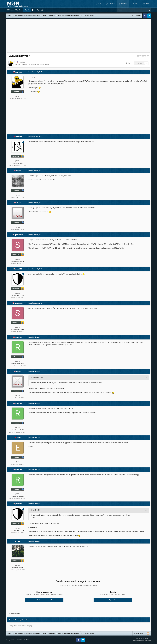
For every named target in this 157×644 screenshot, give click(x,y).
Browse (123, 4)
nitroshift (19, 137)
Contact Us (19, 640)
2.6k (18, 566)
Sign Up (27, 10)
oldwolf (19, 171)
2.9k (18, 161)
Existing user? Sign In (14, 10)
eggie (19, 438)
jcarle (19, 541)
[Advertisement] (78, 35)
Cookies (26, 640)
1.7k (18, 259)
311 (18, 96)
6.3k (18, 362)
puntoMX (19, 269)
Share (128, 63)
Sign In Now (113, 600)
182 (18, 227)
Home (100, 4)
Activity (111, 4)
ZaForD (19, 203)
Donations (146, 4)
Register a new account (44, 600)
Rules (135, 4)
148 (18, 195)
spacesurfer (19, 235)
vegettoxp (22, 62)
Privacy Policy (10, 640)
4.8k (18, 293)
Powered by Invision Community (142, 641)
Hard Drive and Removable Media (38, 64)
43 (18, 462)
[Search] (127, 10)
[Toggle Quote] (32, 378)
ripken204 (19, 337)
